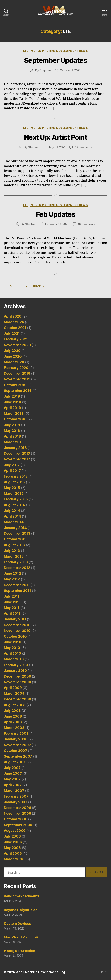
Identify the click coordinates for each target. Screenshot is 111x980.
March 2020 (14, 362)
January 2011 (15, 619)
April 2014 (12, 516)
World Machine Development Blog (40, 972)
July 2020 (12, 351)
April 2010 (12, 653)
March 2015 (14, 493)
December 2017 (17, 453)
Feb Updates (56, 214)
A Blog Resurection (19, 951)
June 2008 (13, 716)
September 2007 (18, 756)
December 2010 (17, 625)
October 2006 (16, 819)
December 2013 (17, 533)
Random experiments (22, 896)
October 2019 (15, 385)
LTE (26, 51)
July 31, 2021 (57, 147)
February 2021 (16, 339)
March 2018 (14, 442)
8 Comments (87, 224)
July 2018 (12, 425)
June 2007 (13, 773)
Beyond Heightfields (21, 910)
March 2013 (14, 556)
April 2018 (12, 436)
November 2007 (17, 745)
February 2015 (16, 499)
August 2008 (15, 705)
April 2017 (12, 471)
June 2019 (12, 402)
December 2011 (17, 585)
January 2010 (15, 671)
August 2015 (14, 482)
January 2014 (15, 528)
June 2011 (12, 602)
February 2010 (16, 665)
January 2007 (16, 802)
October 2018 (15, 419)
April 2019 (12, 408)
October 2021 (15, 328)
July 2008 (12, 711)
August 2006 (15, 831)
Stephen (45, 70)
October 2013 (15, 539)
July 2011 (12, 596)
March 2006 (14, 859)
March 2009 (14, 693)
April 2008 (13, 722)
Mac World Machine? (21, 937)
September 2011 (17, 591)
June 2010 (13, 642)
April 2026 (12, 316)
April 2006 (13, 853)
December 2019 (17, 373)
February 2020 (16, 368)
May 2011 (12, 608)
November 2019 (17, 379)
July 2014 (12, 511)
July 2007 (12, 768)
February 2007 (16, 796)
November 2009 (17, 682)
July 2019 (12, 396)
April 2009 (13, 688)
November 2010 (17, 631)
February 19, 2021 (57, 224)
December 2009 (17, 676)
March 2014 (14, 522)
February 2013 (16, 562)
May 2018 (12, 431)
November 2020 (17, 345)
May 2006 (12, 848)
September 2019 (18, 391)
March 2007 (14, 791)
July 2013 (12, 551)
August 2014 (14, 505)
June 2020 (13, 356)
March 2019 (14, 413)
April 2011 (12, 613)
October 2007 (15, 751)
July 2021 (12, 333)
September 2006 (18, 825)
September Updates (56, 60)
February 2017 (16, 476)
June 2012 (12, 573)
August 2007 (15, 762)
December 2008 (17, 699)
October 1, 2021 (70, 70)
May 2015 (12, 488)
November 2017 (17, 459)
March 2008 (14, 728)
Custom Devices (17, 924)
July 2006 (12, 836)
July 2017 (12, 465)
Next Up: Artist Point (56, 137)
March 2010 (14, 659)
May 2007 (12, 779)
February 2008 (16, 733)
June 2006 (13, 842)
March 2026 (14, 322)
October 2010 (15, 636)
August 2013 (14, 545)
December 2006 (17, 808)
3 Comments (83, 147)
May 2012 (12, 579)
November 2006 (17, 813)
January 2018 (15, 448)
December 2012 (17, 568)
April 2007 (13, 785)
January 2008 (16, 739)
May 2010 (12, 648)
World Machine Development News (59, 51)
